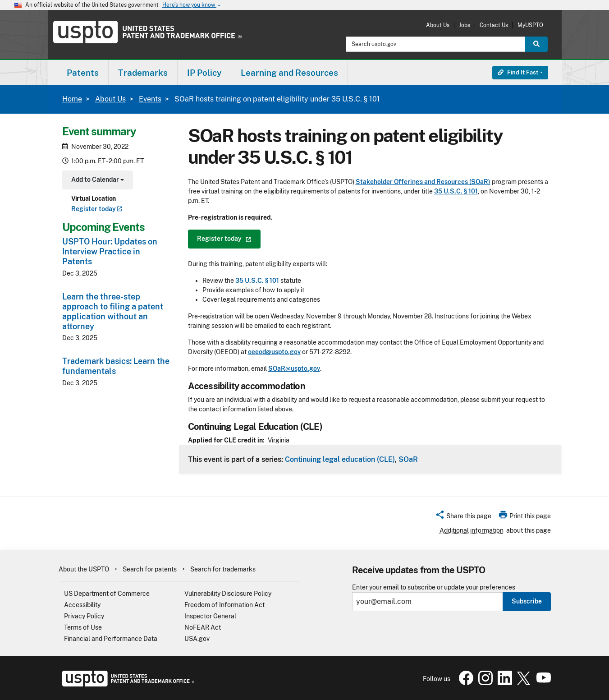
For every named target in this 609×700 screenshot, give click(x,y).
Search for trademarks (223, 569)
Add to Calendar (97, 181)
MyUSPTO (530, 25)
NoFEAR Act (203, 627)
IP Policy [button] (204, 73)
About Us (438, 25)
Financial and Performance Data (111, 639)
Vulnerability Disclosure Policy (228, 594)
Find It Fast (518, 72)
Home (72, 99)
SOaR (408, 459)
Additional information (472, 530)
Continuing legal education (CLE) (340, 459)
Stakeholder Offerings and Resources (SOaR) (423, 182)
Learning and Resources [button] (289, 73)
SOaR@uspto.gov (294, 368)
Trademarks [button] (143, 73)
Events (150, 99)
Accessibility (82, 605)
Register (97, 209)
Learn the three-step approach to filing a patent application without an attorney (113, 311)
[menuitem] (83, 72)
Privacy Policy (84, 616)
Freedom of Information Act (224, 605)
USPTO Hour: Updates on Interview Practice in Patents (110, 251)
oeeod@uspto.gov (274, 352)
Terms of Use (83, 627)
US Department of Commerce (107, 594)
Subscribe (527, 601)
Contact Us (494, 25)
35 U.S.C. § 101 (456, 191)
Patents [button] (83, 73)
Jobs (465, 25)
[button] (463, 517)
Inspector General (210, 616)
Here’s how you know (192, 5)
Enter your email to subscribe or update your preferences (434, 587)
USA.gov (197, 639)
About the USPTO (84, 569)
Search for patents (150, 569)
